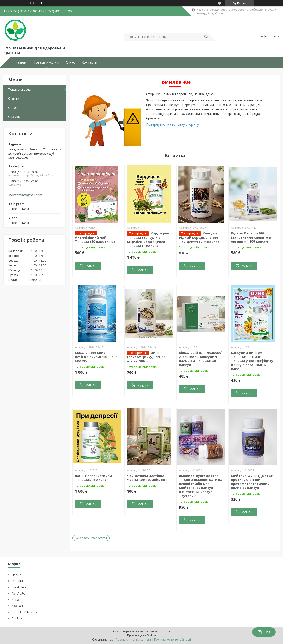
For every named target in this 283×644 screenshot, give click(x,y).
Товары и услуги (46, 62)
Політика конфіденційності (172, 640)
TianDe (16, 575)
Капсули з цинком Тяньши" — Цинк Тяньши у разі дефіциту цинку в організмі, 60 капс (252, 361)
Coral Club (19, 587)
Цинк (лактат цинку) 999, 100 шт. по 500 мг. (147, 357)
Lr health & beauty (24, 612)
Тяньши (17, 581)
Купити (91, 266)
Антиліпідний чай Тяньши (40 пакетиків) (95, 239)
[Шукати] (206, 37)
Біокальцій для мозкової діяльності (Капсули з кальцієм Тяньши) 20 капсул (201, 359)
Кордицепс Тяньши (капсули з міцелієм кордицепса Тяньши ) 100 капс (149, 239)
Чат (264, 632)
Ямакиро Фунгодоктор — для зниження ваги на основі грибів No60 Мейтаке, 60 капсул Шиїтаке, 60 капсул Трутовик (201, 486)
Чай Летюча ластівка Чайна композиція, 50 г (147, 478)
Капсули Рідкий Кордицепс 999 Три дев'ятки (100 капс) (200, 237)
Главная (20, 62)
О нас (70, 62)
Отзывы (14, 117)
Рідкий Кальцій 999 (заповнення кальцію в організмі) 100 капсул (251, 237)
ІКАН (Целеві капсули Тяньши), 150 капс (93, 478)
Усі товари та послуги (91, 538)
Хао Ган (17, 606)
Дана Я (17, 600)
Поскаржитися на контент (133, 640)
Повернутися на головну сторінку (172, 124)
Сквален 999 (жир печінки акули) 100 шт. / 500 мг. (96, 357)
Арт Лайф (18, 593)
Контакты (89, 62)
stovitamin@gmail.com (25, 195)
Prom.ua (165, 631)
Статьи (14, 98)
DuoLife (17, 618)
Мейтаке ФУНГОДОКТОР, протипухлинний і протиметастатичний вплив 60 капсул (253, 482)
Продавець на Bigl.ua (141, 635)
